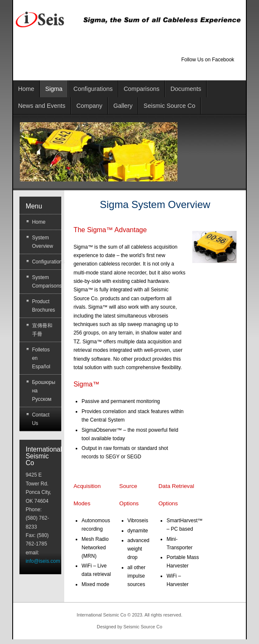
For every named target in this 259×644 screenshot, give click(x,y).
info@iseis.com (43, 561)
